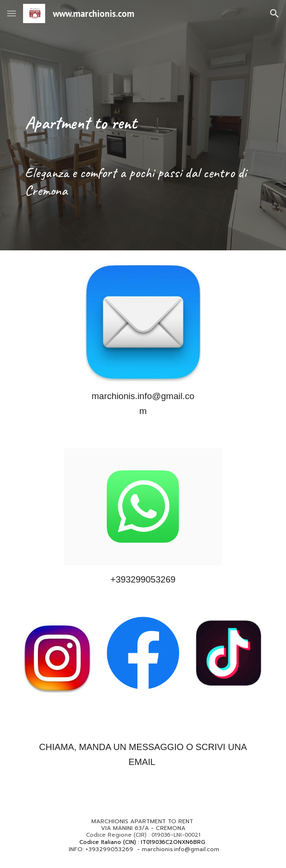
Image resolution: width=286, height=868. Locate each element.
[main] (143, 94)
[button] (12, 13)
